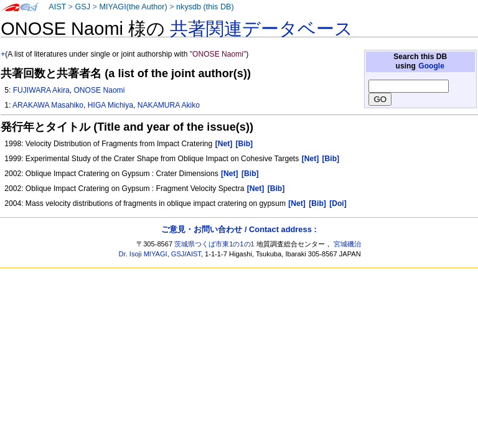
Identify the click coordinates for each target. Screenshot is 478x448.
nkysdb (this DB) (205, 7)
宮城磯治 (347, 244)
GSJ (82, 7)
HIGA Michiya (110, 105)
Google (431, 66)
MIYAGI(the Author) (133, 7)
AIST (57, 7)
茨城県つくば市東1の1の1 (214, 244)
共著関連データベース (261, 29)
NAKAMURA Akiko (169, 105)
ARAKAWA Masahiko (48, 105)
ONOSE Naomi (99, 90)
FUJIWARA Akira (41, 90)
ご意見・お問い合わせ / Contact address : (239, 229)
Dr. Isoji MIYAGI (143, 254)
